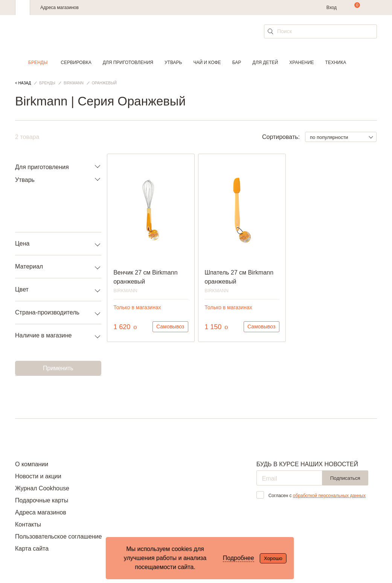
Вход (332, 8)
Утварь (173, 63)
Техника (336, 63)
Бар (237, 63)
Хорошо (273, 558)
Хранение (301, 63)
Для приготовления (128, 63)
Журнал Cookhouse (42, 488)
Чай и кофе (207, 63)
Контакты (28, 524)
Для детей (265, 63)
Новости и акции (38, 476)
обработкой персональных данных (329, 496)
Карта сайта (32, 549)
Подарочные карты (42, 500)
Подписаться (345, 478)
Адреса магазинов (59, 8)
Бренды (38, 63)
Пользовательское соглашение (58, 536)
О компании (32, 464)
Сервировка (76, 63)
